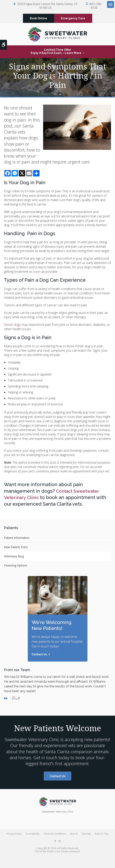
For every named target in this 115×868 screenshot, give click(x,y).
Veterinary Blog (14, 557)
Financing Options (16, 566)
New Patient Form (16, 548)
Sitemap (86, 834)
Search (74, 834)
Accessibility (33, 834)
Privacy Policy (14, 834)
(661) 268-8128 (96, 6)
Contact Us (57, 777)
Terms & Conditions (55, 834)
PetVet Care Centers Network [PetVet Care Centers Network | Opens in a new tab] (63, 852)
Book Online (38, 19)
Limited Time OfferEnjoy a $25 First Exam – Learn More (56, 52)
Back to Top (102, 834)
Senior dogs (12, 325)
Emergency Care (73, 19)
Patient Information (17, 539)
